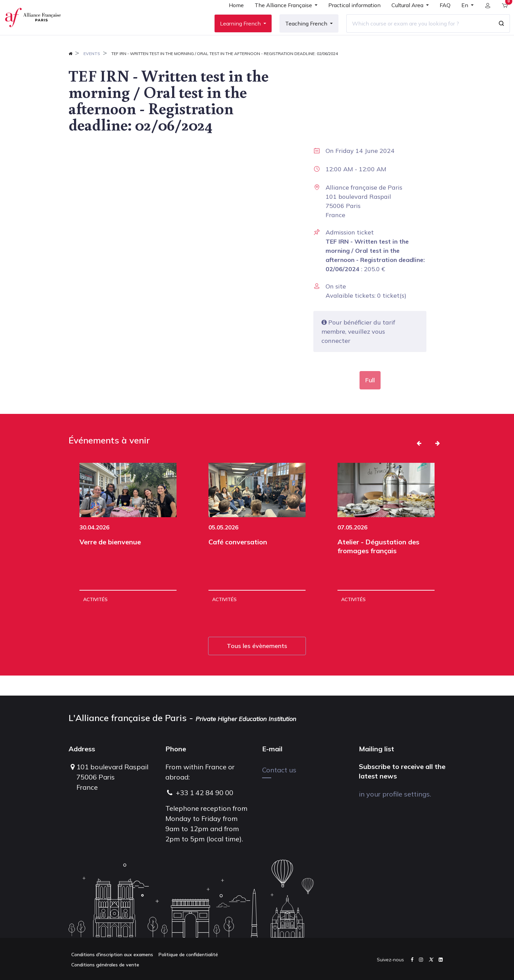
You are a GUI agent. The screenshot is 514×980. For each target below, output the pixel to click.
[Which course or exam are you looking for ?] (415, 34)
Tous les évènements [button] (257, 666)
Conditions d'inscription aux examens (112, 955)
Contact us (279, 770)
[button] (419, 463)
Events (92, 74)
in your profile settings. (395, 794)
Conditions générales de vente (105, 965)
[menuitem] (231, 18)
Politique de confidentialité (188, 955)
